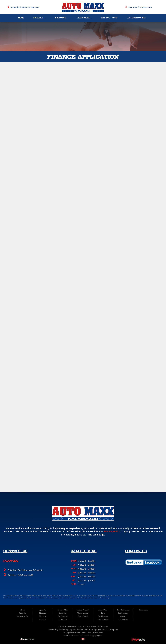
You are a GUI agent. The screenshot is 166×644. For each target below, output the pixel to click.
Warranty (43, 616)
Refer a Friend (83, 616)
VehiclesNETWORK (82, 630)
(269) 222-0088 (25, 576)
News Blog (63, 613)
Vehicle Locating (83, 613)
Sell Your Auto (109, 18)
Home (21, 18)
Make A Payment (83, 610)
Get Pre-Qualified (22, 616)
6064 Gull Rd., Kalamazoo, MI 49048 (25, 7)
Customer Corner (137, 18)
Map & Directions (123, 610)
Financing (61, 18)
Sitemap (123, 616)
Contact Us (63, 619)
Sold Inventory (123, 613)
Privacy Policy (112, 532)
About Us (43, 619)
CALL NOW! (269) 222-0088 (140, 7)
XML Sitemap (123, 619)
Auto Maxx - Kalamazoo (97, 626)
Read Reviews (103, 616)
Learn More (84, 18)
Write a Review (103, 619)
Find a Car (40, 18)
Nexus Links (143, 610)
